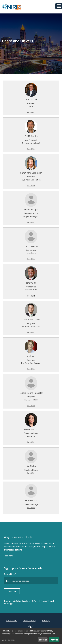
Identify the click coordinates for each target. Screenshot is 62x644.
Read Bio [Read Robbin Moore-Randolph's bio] (31, 406)
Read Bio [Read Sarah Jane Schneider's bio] (31, 186)
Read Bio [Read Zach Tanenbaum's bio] (31, 332)
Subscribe (12, 591)
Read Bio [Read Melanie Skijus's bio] (31, 222)
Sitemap (46, 620)
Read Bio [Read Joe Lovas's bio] (31, 369)
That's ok (54, 640)
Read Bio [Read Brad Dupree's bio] (31, 508)
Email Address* (10, 574)
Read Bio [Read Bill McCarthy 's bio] (31, 149)
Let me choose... (8, 640)
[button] (59, 6)
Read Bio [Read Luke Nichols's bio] (31, 473)
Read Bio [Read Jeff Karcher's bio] (31, 112)
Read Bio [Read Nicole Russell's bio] (31, 442)
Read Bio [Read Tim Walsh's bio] (31, 296)
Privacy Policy (39, 601)
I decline (43, 640)
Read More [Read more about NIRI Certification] (8, 556)
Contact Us (12, 620)
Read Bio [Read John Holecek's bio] (31, 259)
